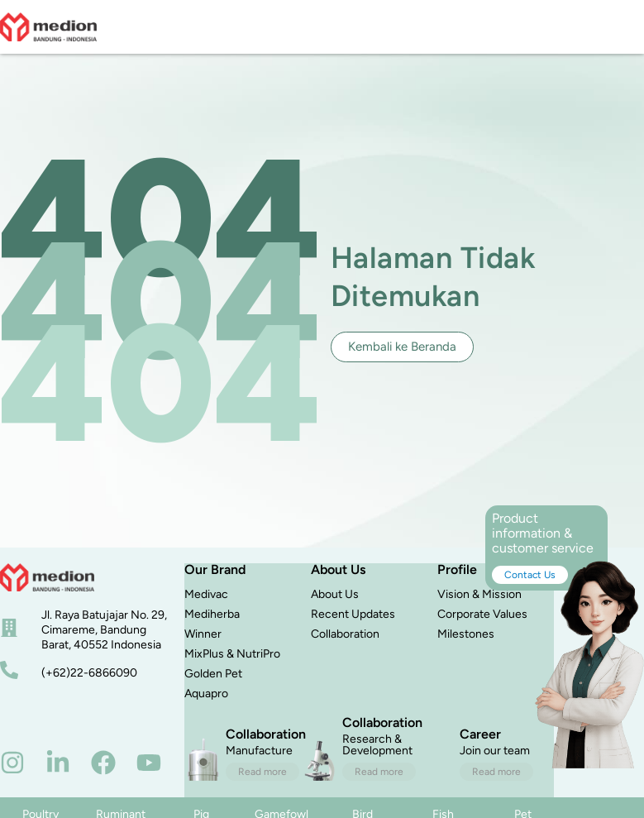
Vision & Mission (479, 594)
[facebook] (103, 763)
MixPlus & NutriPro (232, 654)
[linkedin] (58, 763)
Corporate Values (482, 614)
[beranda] (47, 577)
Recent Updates (353, 614)
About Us (335, 594)
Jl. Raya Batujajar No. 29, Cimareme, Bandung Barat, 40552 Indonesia (104, 630)
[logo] (48, 27)
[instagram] (12, 763)
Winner (203, 634)
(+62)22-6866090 (89, 673)
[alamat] (9, 628)
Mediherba (212, 614)
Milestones (466, 634)
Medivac (206, 594)
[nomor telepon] (9, 670)
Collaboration (345, 634)
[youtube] (149, 763)
